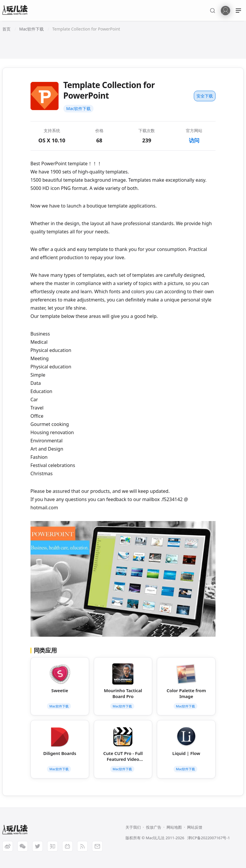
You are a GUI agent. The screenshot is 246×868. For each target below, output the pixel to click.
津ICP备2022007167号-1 (209, 838)
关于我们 (133, 827)
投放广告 (154, 827)
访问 (194, 140)
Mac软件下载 (78, 108)
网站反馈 (195, 827)
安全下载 (205, 96)
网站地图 (174, 827)
